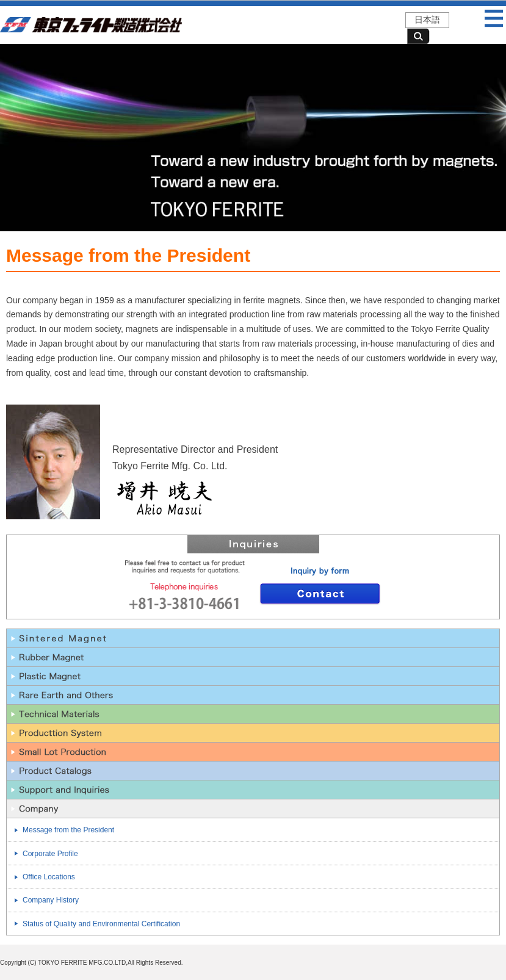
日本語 (427, 20)
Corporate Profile (50, 854)
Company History (51, 900)
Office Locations (49, 877)
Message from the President (68, 830)
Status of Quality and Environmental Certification (101, 924)
